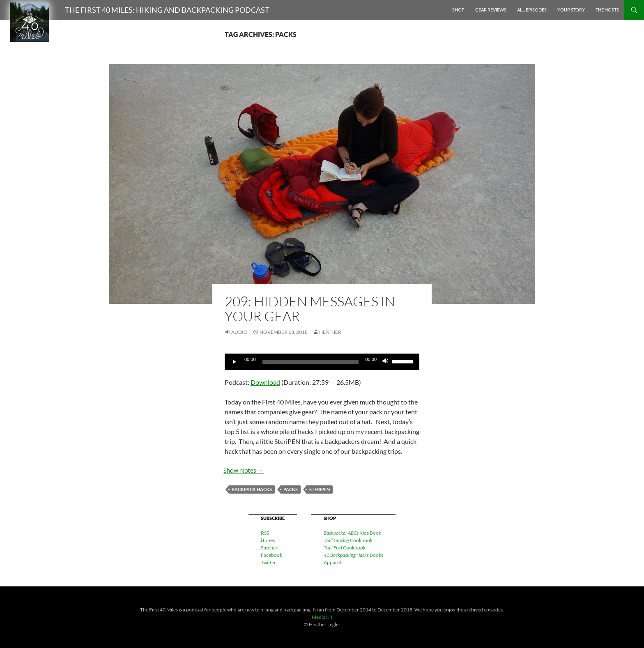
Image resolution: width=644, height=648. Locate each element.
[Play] (235, 362)
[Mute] (386, 362)
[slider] (311, 362)
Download (265, 382)
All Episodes (532, 10)
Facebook (271, 555)
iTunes (268, 540)
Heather (330, 332)
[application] (322, 362)
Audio (239, 332)
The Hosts (607, 10)
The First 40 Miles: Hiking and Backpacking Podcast (167, 10)
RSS (265, 533)
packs (291, 489)
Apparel (332, 562)
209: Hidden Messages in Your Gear (310, 309)
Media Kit (322, 617)
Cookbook (348, 540)
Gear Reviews (491, 10)
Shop (458, 10)
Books (353, 555)
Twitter (268, 562)
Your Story (571, 10)
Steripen (320, 489)
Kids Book (352, 533)
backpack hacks (252, 489)
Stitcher (269, 548)
